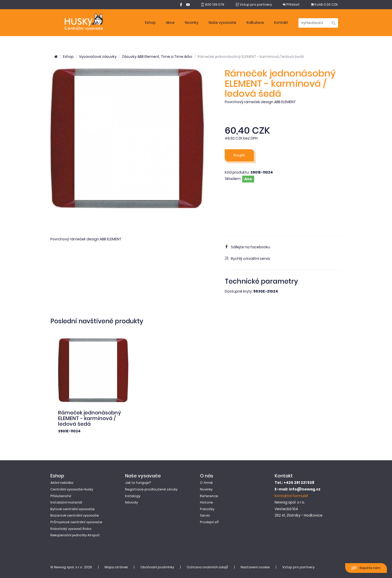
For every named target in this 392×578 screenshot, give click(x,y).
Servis (205, 515)
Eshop (150, 23)
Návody (131, 502)
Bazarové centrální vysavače (75, 515)
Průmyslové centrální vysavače (76, 522)
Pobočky (207, 509)
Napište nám (366, 568)
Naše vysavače (222, 23)
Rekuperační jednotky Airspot (75, 535)
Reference (209, 496)
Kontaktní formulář (291, 496)
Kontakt (281, 23)
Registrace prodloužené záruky (151, 489)
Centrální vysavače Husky (72, 489)
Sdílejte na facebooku (247, 247)
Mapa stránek (116, 567)
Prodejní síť (209, 522)
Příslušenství (61, 496)
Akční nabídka (62, 483)
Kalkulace (255, 23)
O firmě (206, 483)
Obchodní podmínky (157, 567)
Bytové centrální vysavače (72, 509)
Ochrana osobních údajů (207, 567)
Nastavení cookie (255, 567)
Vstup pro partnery (298, 567)
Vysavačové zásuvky (98, 57)
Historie (206, 502)
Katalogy (133, 496)
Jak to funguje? (138, 483)
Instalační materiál (66, 502)
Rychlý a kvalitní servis (248, 259)
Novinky (192, 23)
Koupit (239, 155)
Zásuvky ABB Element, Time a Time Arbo (157, 57)
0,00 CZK (324, 4)
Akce (170, 23)
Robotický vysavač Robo (71, 529)
